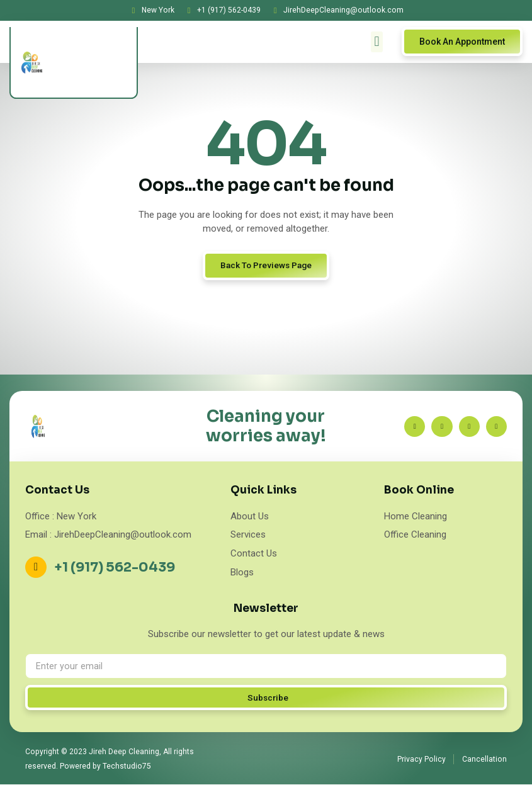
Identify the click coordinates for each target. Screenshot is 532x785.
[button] (377, 42)
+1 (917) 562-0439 (116, 567)
